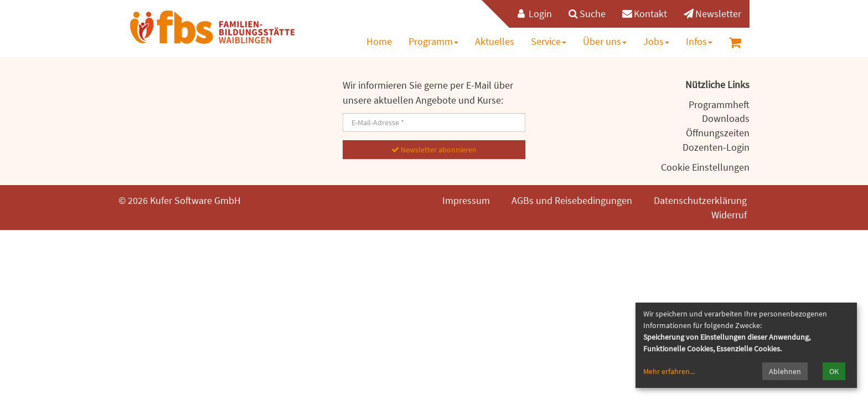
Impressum (466, 200)
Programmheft (719, 104)
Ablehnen (785, 371)
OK (834, 371)
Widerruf (729, 215)
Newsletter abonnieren (434, 150)
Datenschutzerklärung (700, 200)
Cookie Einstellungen (705, 167)
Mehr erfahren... (669, 371)
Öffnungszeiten (718, 133)
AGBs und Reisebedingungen (572, 200)
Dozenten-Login (716, 147)
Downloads (726, 118)
